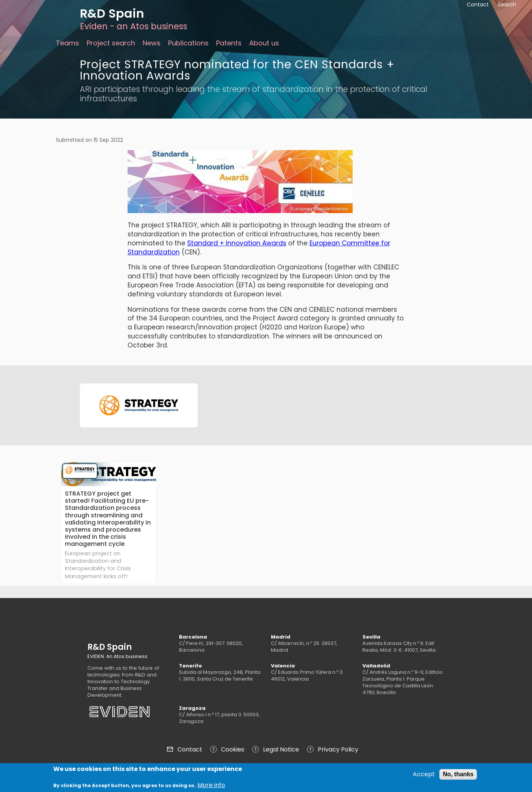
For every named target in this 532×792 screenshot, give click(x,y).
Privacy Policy (338, 749)
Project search (111, 43)
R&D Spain (112, 13)
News (152, 43)
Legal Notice (281, 749)
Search (507, 5)
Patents (229, 43)
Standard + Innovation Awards (237, 243)
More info (211, 787)
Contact (190, 749)
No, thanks (458, 775)
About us (264, 43)
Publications (188, 43)
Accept (424, 775)
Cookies (233, 749)
